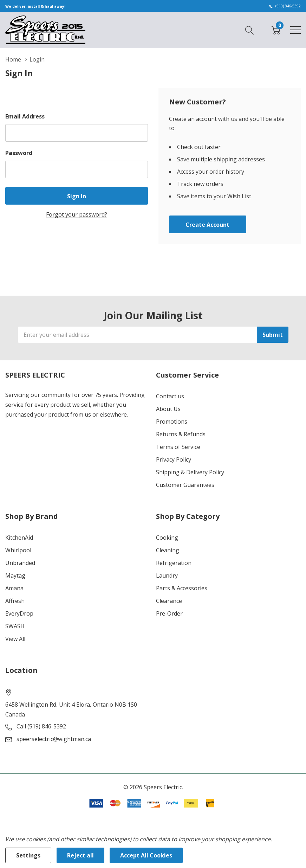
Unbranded (20, 563)
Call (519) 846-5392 (41, 726)
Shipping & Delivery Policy (190, 472)
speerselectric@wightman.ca (54, 739)
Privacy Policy (174, 459)
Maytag (15, 576)
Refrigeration (174, 563)
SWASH (15, 626)
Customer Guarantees (185, 485)
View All (15, 639)
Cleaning (168, 550)
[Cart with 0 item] (276, 30)
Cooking (167, 538)
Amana (14, 588)
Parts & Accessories (182, 588)
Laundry (167, 576)
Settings (28, 855)
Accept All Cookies (146, 855)
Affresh (15, 601)
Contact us (170, 396)
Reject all (80, 855)
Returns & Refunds (181, 434)
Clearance (169, 601)
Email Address (25, 116)
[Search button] (250, 30)
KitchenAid (19, 538)
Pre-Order (169, 613)
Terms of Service (178, 447)
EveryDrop (19, 613)
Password (19, 153)
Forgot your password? (77, 214)
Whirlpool (18, 550)
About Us (168, 409)
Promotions (172, 422)
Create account (207, 225)
